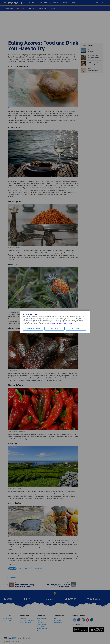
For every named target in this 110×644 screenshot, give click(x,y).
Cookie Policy (58, 324)
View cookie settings (33, 329)
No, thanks (54, 329)
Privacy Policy (68, 324)
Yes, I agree (76, 329)
